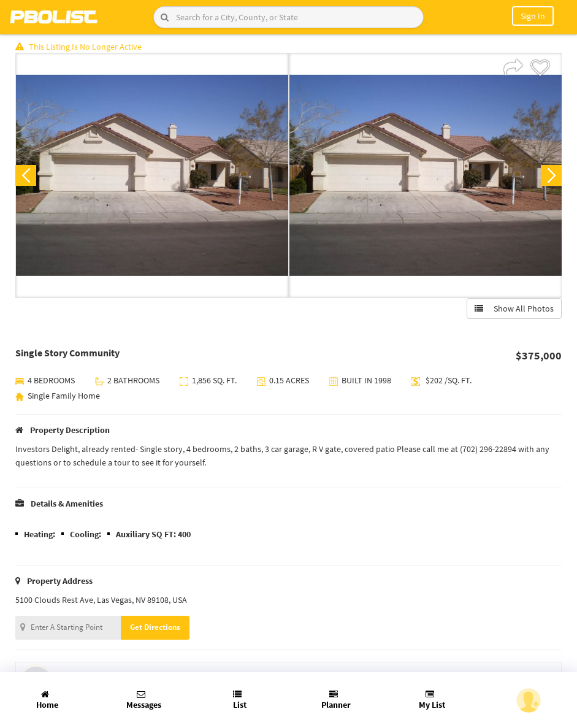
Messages (144, 700)
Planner (336, 700)
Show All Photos (514, 308)
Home (47, 700)
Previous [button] (26, 175)
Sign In (533, 16)
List (240, 700)
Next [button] (551, 175)
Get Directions (155, 627)
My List (432, 700)
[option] (152, 175)
